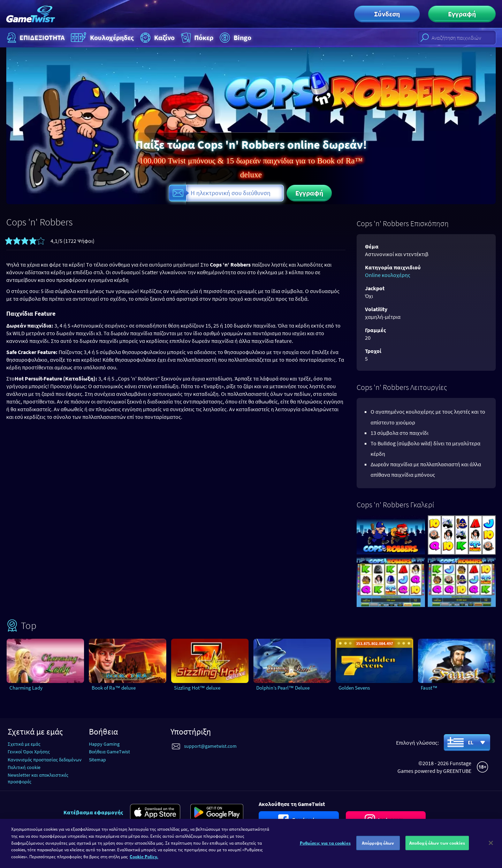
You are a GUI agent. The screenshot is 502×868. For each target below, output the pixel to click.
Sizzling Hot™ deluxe (197, 688)
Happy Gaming (104, 744)
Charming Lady (26, 688)
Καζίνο (157, 38)
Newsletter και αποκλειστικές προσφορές (38, 778)
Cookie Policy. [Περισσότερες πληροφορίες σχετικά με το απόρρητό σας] (144, 862)
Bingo (235, 38)
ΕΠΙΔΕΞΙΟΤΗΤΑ (35, 38)
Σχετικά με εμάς (24, 744)
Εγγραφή (462, 14)
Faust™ (429, 688)
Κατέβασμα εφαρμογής (93, 812)
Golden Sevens (354, 688)
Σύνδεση (387, 14)
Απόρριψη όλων (378, 848)
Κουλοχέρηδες (101, 38)
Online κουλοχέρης (388, 275)
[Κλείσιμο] (491, 848)
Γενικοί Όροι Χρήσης (29, 752)
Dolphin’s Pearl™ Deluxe (283, 688)
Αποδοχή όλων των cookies (437, 848)
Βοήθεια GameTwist (109, 752)
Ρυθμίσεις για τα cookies (325, 848)
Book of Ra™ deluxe (114, 688)
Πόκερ (196, 38)
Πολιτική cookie (24, 767)
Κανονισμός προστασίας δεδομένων (45, 760)
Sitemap (97, 760)
